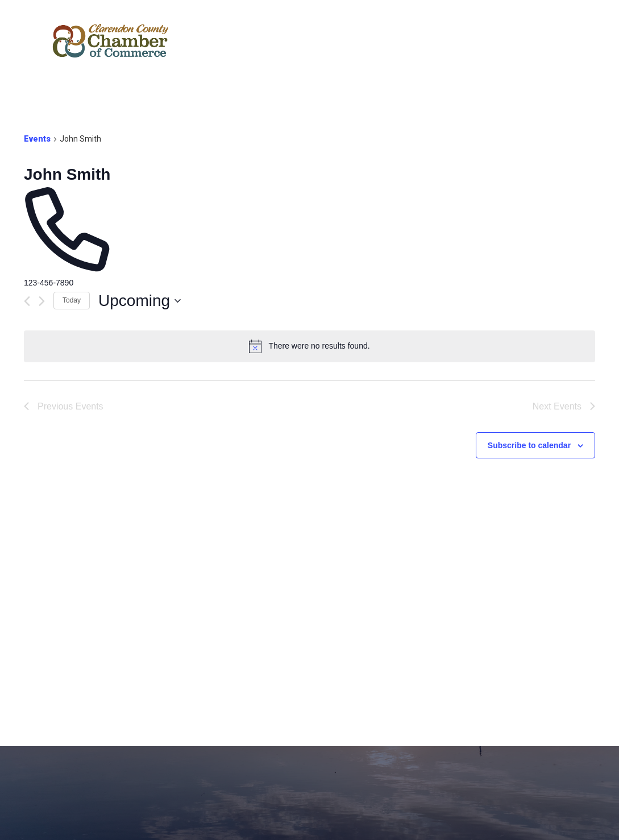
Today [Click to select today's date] (72, 300)
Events (37, 139)
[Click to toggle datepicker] (140, 301)
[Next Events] (42, 301)
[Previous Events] (27, 301)
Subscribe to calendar (529, 445)
